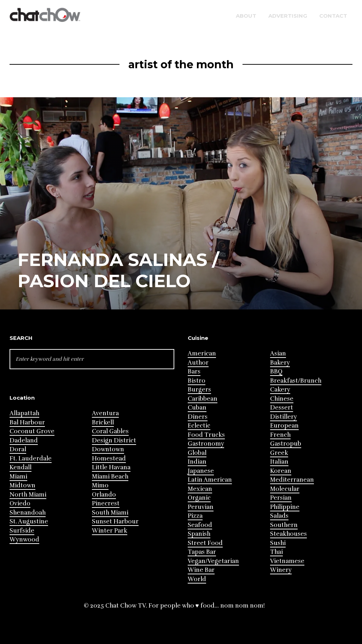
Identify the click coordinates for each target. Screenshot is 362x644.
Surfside (22, 531)
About (246, 16)
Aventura (105, 413)
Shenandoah (28, 513)
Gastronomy (206, 444)
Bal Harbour (27, 422)
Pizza (195, 516)
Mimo (100, 485)
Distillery (284, 417)
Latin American (210, 480)
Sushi (278, 543)
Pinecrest (106, 503)
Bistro (197, 381)
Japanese (201, 471)
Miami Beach (110, 477)
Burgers (199, 390)
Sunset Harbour (115, 521)
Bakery (280, 363)
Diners (198, 417)
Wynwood (24, 539)
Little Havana (111, 467)
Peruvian (201, 507)
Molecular (285, 489)
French (280, 435)
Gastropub (286, 444)
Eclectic (199, 426)
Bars (194, 372)
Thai (276, 552)
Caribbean (203, 399)
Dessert (282, 408)
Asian (278, 353)
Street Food (205, 543)
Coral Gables (110, 431)
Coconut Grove (32, 431)
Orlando (104, 495)
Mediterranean (292, 480)
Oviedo (20, 503)
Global (197, 453)
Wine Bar (201, 570)
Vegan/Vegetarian (213, 561)
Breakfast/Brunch (296, 381)
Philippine (285, 507)
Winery (281, 570)
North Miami (28, 495)
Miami (18, 477)
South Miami (110, 513)
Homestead (109, 459)
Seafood (200, 525)
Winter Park (110, 531)
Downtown (108, 449)
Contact (333, 16)
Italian (279, 462)
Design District (114, 440)
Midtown (22, 485)
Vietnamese (287, 561)
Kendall (21, 467)
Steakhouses (288, 534)
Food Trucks (206, 435)
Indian (197, 462)
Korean (281, 471)
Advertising (288, 16)
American (202, 353)
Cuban (197, 408)
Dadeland (24, 440)
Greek (279, 453)
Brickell (103, 422)
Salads (279, 516)
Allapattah (24, 413)
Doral (18, 449)
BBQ (276, 372)
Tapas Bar (202, 552)
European (284, 426)
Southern (284, 525)
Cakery (280, 390)
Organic (199, 498)
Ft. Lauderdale (31, 459)
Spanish (199, 534)
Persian (281, 498)
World (197, 579)
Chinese (282, 399)
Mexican (200, 489)
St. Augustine (29, 521)
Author (198, 363)
